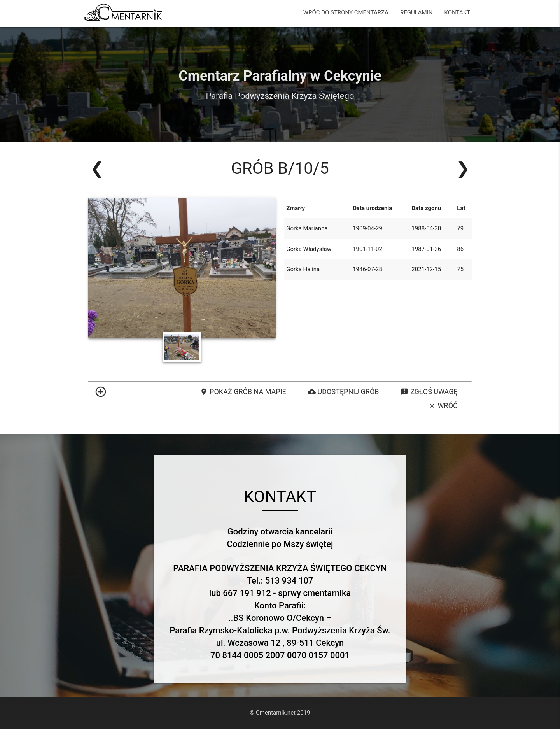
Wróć (443, 406)
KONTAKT (457, 12)
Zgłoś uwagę (429, 392)
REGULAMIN (416, 12)
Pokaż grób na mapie (243, 392)
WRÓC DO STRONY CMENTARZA (346, 12)
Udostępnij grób (344, 392)
